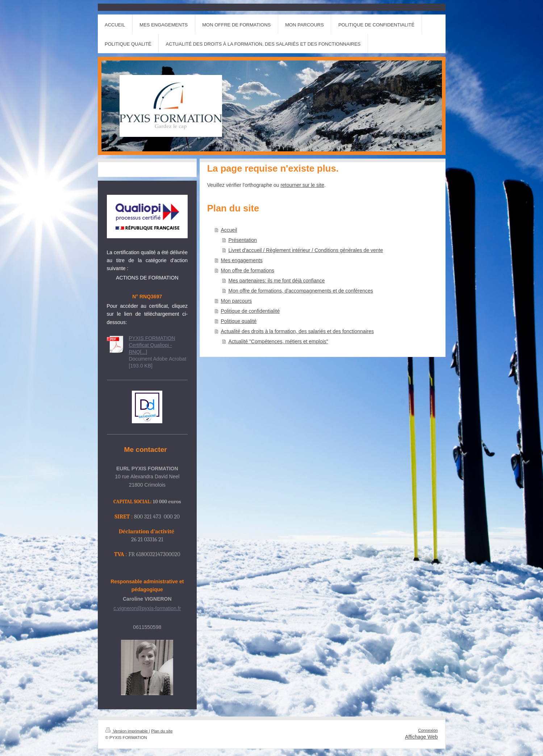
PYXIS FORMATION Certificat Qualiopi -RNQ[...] (152, 345)
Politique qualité (239, 321)
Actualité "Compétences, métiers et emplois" (278, 341)
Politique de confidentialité (250, 311)
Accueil (229, 230)
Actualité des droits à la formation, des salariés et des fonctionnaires (298, 331)
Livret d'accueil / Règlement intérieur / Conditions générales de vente (306, 250)
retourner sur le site (302, 185)
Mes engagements (242, 260)
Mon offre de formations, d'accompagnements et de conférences (301, 291)
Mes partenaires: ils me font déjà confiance (277, 281)
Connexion (428, 730)
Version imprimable (127, 731)
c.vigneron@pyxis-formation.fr (147, 608)
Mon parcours (237, 301)
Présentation (243, 240)
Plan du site (162, 731)
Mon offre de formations (248, 270)
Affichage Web (421, 737)
